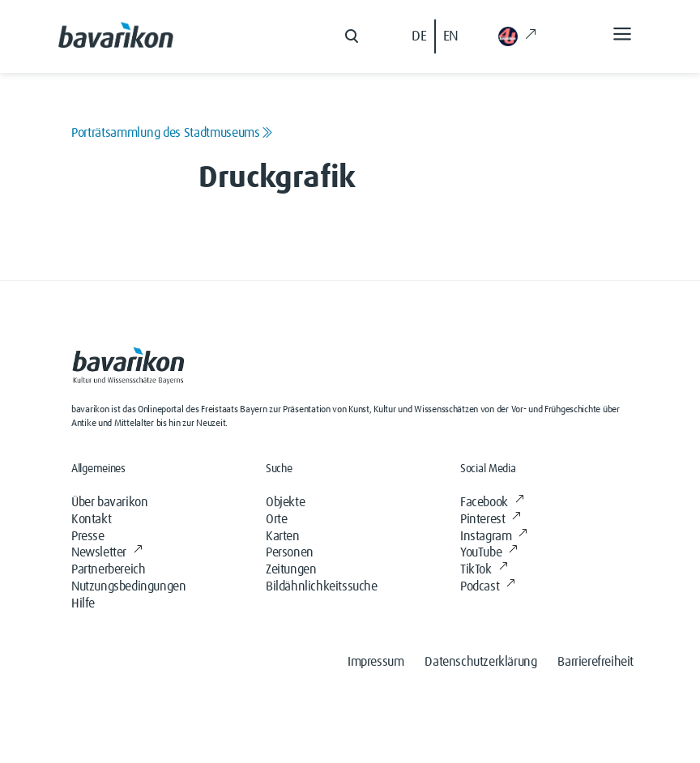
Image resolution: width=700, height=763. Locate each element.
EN (451, 36)
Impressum (376, 662)
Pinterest (491, 519)
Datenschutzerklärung (480, 662)
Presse (88, 536)
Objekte (285, 502)
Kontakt (91, 519)
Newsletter (107, 552)
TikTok (484, 569)
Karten (283, 536)
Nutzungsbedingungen (128, 586)
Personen (290, 552)
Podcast (488, 586)
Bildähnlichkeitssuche (322, 586)
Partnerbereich (108, 569)
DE (419, 36)
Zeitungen (291, 569)
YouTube (489, 552)
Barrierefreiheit (595, 662)
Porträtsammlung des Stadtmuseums (172, 133)
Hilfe (83, 603)
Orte (276, 519)
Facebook (492, 502)
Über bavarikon (109, 502)
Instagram (494, 536)
